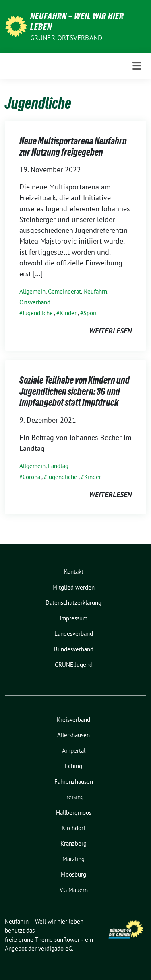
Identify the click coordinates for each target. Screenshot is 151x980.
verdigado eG (55, 948)
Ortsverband (35, 302)
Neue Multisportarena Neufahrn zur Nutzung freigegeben (73, 147)
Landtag (58, 466)
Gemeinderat (64, 291)
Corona (31, 477)
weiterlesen (110, 331)
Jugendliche (38, 313)
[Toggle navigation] (137, 66)
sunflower (67, 940)
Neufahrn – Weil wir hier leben (77, 21)
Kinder (68, 313)
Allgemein (32, 291)
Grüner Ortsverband (66, 38)
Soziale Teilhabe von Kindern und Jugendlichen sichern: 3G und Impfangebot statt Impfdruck (74, 391)
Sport (90, 313)
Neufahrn (95, 291)
